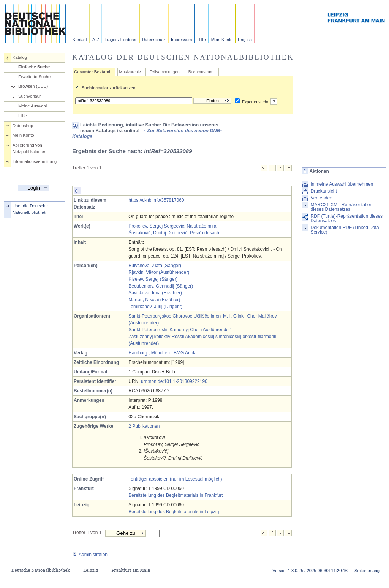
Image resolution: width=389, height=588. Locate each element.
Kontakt (80, 40)
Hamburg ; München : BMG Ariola (162, 353)
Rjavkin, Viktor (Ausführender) (159, 272)
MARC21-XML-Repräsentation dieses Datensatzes (341, 207)
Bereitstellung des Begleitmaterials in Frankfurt (176, 495)
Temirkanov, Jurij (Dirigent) (155, 307)
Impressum (181, 40)
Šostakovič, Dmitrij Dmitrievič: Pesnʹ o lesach (174, 233)
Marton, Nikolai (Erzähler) (154, 300)
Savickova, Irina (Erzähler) (155, 293)
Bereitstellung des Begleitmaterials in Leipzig (174, 512)
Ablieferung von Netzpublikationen (29, 148)
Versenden (321, 198)
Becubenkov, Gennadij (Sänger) (161, 286)
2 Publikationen (144, 426)
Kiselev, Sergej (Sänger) (153, 279)
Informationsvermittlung (35, 161)
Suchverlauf (29, 96)
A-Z (96, 40)
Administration (90, 555)
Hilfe (201, 40)
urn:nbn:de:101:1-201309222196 (174, 381)
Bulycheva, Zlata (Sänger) (155, 266)
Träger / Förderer (121, 40)
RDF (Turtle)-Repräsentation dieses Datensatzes (346, 218)
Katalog (20, 57)
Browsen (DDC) (33, 86)
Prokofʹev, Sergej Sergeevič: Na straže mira (172, 226)
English (245, 40)
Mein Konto (222, 40)
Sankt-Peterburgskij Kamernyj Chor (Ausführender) (180, 330)
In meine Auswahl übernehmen (342, 184)
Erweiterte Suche (34, 77)
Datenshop (23, 126)
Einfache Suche (34, 67)
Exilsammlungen (164, 72)
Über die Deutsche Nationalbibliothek (30, 209)
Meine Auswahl (32, 106)
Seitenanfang (367, 571)
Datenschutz (154, 40)
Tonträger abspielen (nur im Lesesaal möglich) (175, 479)
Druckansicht (323, 191)
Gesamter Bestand (92, 72)
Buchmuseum (201, 72)
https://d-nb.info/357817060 (156, 200)
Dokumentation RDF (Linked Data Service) (345, 230)
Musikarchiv (130, 72)
